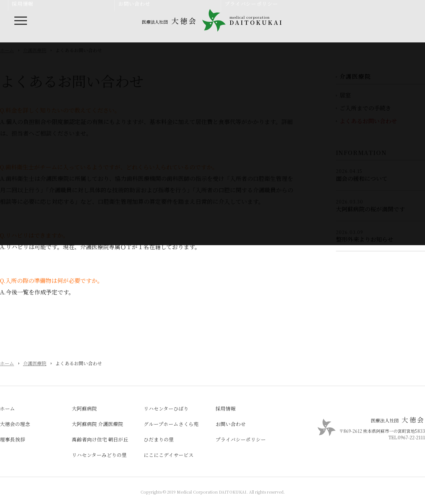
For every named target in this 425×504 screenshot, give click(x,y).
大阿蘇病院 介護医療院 (98, 424)
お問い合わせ (231, 424)
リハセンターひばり (166, 408)
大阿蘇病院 (84, 408)
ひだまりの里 (159, 439)
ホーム (7, 363)
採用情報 (226, 408)
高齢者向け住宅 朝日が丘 (100, 439)
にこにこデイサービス (169, 455)
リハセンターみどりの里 (99, 455)
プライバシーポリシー (241, 439)
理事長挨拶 (13, 439)
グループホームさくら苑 (171, 424)
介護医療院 (35, 363)
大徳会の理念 (15, 424)
